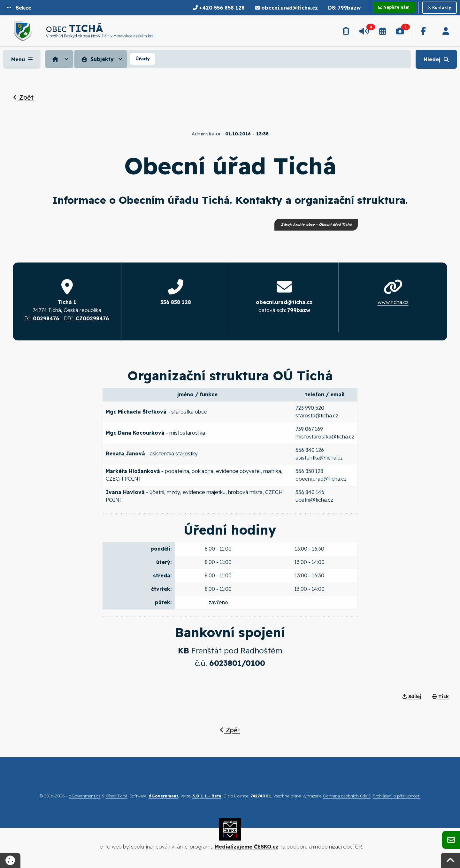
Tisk (441, 697)
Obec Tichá (117, 796)
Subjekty (97, 59)
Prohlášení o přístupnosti (397, 796)
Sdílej (412, 697)
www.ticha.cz (393, 302)
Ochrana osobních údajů (347, 796)
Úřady (143, 59)
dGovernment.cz (85, 796)
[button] (19, 8)
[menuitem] (60, 59)
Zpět (23, 97)
